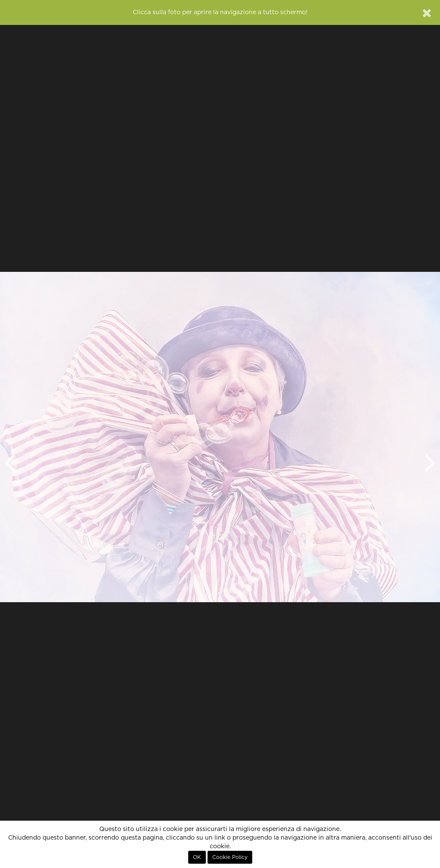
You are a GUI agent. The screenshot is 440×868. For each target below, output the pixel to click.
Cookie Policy (230, 857)
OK (197, 857)
